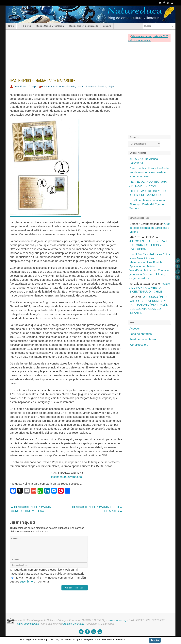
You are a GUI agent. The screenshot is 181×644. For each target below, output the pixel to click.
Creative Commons (73, 624)
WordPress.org (139, 345)
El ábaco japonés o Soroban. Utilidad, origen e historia (149, 274)
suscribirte (26, 582)
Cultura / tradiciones (54, 87)
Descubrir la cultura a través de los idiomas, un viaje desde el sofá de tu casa (149, 172)
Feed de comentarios (143, 339)
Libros (80, 87)
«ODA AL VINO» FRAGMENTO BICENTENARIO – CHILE (150, 288)
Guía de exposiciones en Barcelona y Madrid (150, 228)
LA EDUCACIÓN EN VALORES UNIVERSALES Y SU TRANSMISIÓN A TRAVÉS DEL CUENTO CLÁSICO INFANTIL (149, 305)
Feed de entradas (141, 334)
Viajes (111, 87)
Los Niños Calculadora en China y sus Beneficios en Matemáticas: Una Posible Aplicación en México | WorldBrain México (150, 262)
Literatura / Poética (96, 87)
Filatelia (71, 87)
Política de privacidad (27, 624)
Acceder (135, 329)
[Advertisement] (66, 53)
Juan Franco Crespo (26, 87)
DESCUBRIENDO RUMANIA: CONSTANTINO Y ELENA (31, 509)
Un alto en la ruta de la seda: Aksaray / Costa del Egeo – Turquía (148, 204)
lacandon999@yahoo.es (66, 477)
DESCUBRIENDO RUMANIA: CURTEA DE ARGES (97, 509)
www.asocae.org (117, 620)
